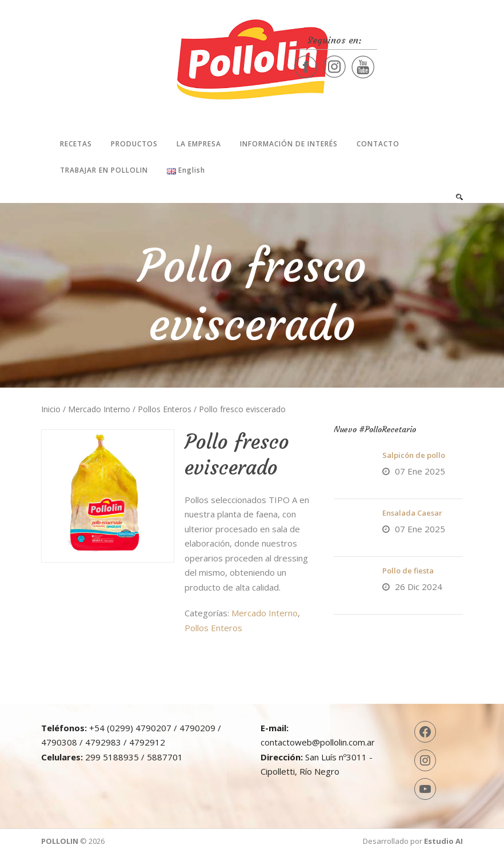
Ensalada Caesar (412, 513)
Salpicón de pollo (414, 455)
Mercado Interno (99, 409)
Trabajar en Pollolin (104, 170)
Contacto (378, 144)
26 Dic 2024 (419, 587)
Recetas (76, 144)
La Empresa (199, 144)
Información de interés (289, 144)
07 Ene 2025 (420, 471)
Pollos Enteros (165, 409)
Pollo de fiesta (408, 571)
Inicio (51, 409)
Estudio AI (443, 841)
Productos (134, 144)
